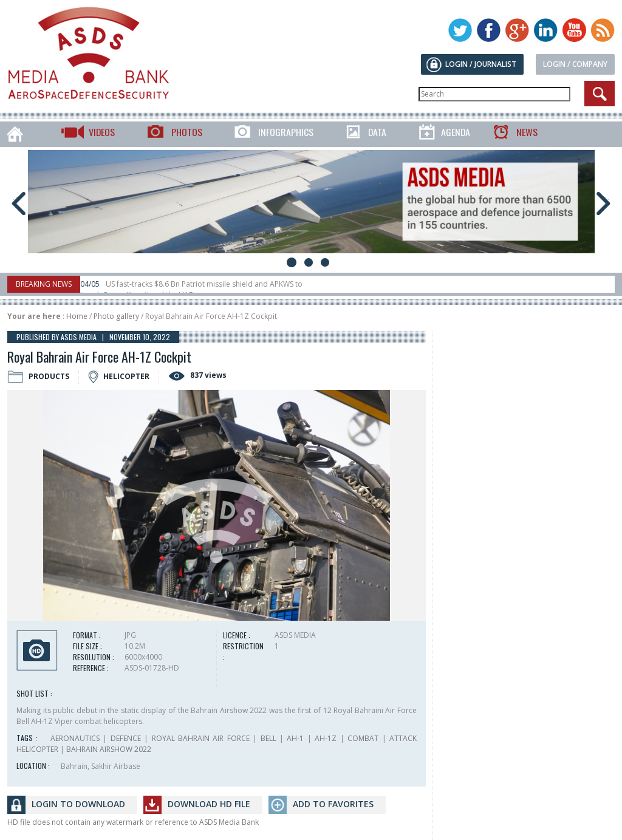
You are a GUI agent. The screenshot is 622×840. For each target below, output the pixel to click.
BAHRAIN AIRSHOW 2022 (109, 749)
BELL (268, 738)
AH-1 (295, 738)
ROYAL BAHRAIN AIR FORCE (201, 738)
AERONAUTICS (75, 738)
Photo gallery (116, 316)
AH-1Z (326, 738)
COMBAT (363, 738)
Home (77, 316)
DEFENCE (126, 738)
